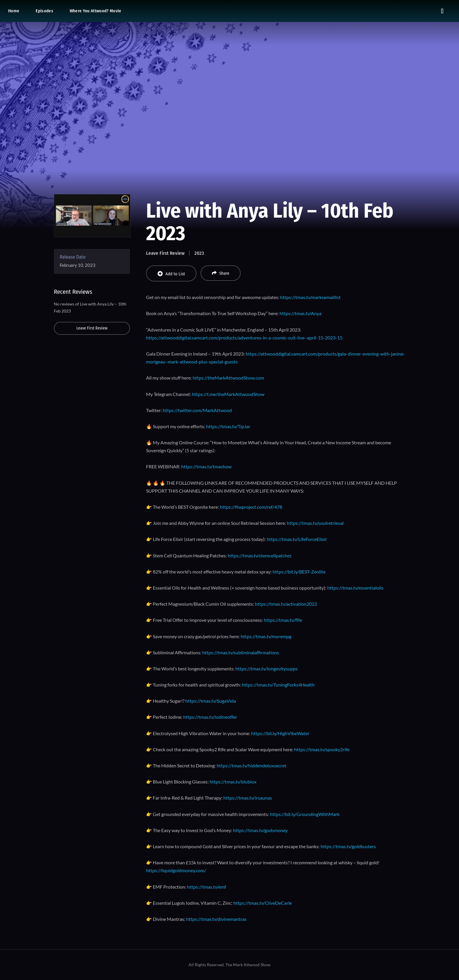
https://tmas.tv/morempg (266, 636)
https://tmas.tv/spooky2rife (322, 749)
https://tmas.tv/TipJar (228, 426)
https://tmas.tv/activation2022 (286, 604)
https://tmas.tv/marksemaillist (310, 297)
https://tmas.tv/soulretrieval (315, 523)
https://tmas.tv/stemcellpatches (260, 555)
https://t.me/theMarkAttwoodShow (228, 394)
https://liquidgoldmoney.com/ (176, 870)
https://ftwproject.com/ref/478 (251, 507)
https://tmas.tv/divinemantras (216, 919)
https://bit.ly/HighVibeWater (280, 733)
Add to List (171, 274)
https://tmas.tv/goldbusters (348, 846)
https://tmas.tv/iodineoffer (210, 717)
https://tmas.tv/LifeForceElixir (297, 539)
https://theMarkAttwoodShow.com (228, 378)
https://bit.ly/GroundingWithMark (305, 814)
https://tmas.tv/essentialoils (355, 588)
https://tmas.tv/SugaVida (211, 701)
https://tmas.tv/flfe (283, 620)
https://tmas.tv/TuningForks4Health (278, 685)
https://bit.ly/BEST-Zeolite (299, 572)
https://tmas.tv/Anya (300, 313)
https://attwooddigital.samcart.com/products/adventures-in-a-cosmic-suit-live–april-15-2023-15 (244, 338)
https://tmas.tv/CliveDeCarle (263, 903)
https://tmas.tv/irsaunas (248, 798)
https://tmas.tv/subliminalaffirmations (241, 652)
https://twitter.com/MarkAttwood (197, 410)
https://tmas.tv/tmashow (206, 466)
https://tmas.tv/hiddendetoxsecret (251, 765)
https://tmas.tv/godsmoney (260, 830)
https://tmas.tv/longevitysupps (267, 669)
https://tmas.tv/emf (207, 887)
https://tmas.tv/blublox (233, 782)
